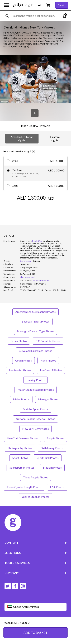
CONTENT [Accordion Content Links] (36, 543)
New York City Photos (35, 429)
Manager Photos (48, 399)
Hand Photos (48, 360)
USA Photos (57, 487)
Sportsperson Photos (22, 467)
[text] (35, 16)
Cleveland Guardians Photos (35, 351)
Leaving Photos (35, 380)
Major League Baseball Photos (36, 390)
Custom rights (55, 138)
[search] (9, 16)
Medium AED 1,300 (17, 629)
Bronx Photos (19, 341)
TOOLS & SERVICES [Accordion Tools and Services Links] (36, 563)
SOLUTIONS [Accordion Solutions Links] (36, 553)
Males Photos (21, 399)
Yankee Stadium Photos (35, 497)
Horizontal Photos (20, 370)
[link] (26, 280)
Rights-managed (28, 277)
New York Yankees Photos (23, 438)
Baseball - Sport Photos (36, 321)
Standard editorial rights (22, 138)
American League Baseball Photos (35, 312)
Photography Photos (20, 448)
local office (37, 241)
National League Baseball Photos (35, 419)
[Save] (35, 113)
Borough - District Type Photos (35, 331)
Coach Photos (23, 360)
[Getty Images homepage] (23, 5)
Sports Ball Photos (48, 458)
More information (41, 280)
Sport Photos (20, 458)
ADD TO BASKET (35, 638)
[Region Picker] (36, 607)
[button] (35, 79)
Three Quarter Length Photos (24, 487)
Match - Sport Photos (36, 409)
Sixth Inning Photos (52, 448)
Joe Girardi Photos (51, 370)
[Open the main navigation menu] (7, 5)
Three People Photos (36, 477)
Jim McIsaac (26, 261)
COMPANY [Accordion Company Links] (36, 573)
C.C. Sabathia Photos (48, 341)
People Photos (55, 438)
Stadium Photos (52, 467)
